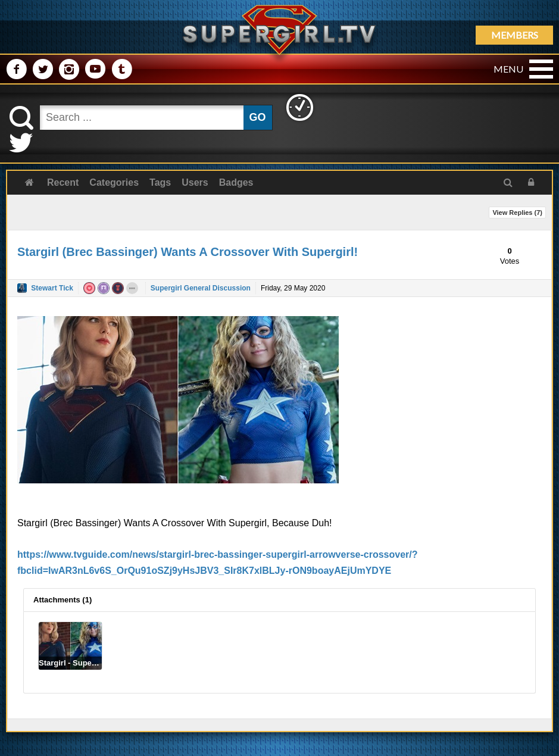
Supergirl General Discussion (201, 288)
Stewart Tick (52, 288)
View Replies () (517, 213)
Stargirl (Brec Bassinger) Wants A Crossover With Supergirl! (188, 252)
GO (258, 117)
